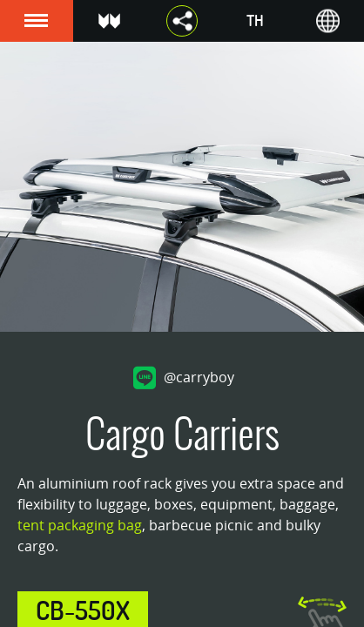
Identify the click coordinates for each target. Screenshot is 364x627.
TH (255, 20)
